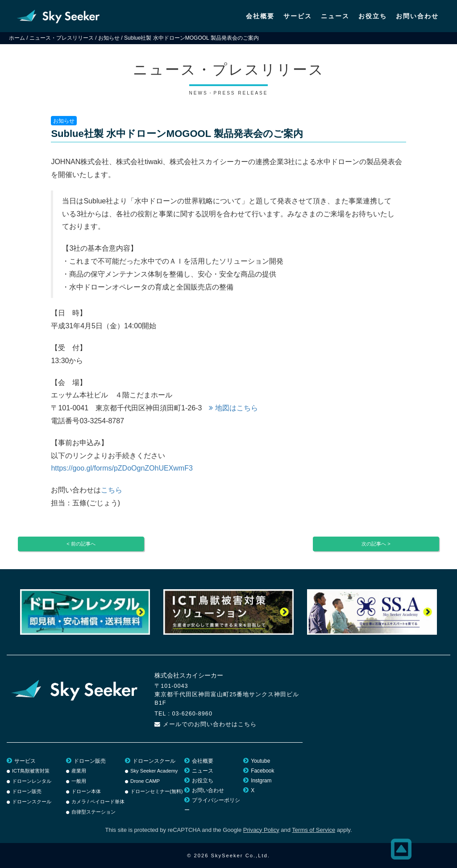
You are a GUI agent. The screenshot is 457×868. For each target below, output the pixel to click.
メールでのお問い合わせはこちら (210, 724)
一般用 (79, 781)
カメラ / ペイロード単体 (98, 802)
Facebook (262, 771)
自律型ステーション (93, 812)
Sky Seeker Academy (154, 771)
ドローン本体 (86, 791)
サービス (298, 16)
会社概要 (260, 16)
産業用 (79, 771)
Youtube (260, 761)
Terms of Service (314, 830)
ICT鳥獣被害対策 (31, 771)
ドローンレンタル (32, 781)
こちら (112, 490)
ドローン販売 (27, 791)
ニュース (335, 16)
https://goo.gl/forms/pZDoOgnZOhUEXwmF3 (122, 468)
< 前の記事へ (81, 544)
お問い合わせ (417, 16)
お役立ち (373, 16)
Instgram (261, 781)
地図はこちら (233, 408)
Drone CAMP (145, 781)
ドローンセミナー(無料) (156, 791)
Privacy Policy (261, 830)
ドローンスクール (32, 802)
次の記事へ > (376, 544)
